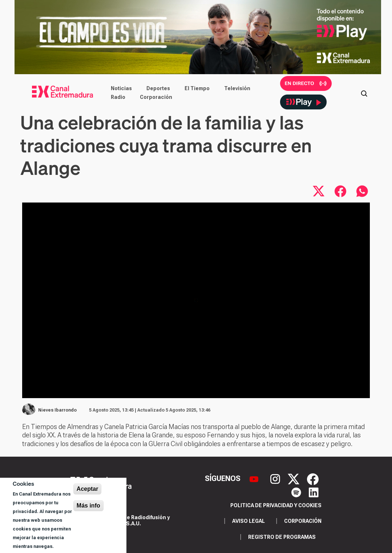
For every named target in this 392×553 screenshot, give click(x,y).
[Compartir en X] (319, 191)
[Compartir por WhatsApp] (362, 191)
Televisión (237, 88)
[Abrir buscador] (364, 93)
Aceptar (88, 489)
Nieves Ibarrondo (57, 410)
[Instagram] (276, 478)
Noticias (121, 88)
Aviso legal (248, 521)
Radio (118, 97)
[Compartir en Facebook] (340, 191)
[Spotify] (297, 492)
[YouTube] (255, 478)
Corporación (156, 97)
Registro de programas (282, 537)
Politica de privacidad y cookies (276, 505)
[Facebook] (313, 478)
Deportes (158, 88)
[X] (294, 478)
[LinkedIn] (314, 492)
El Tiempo (197, 88)
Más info (88, 506)
